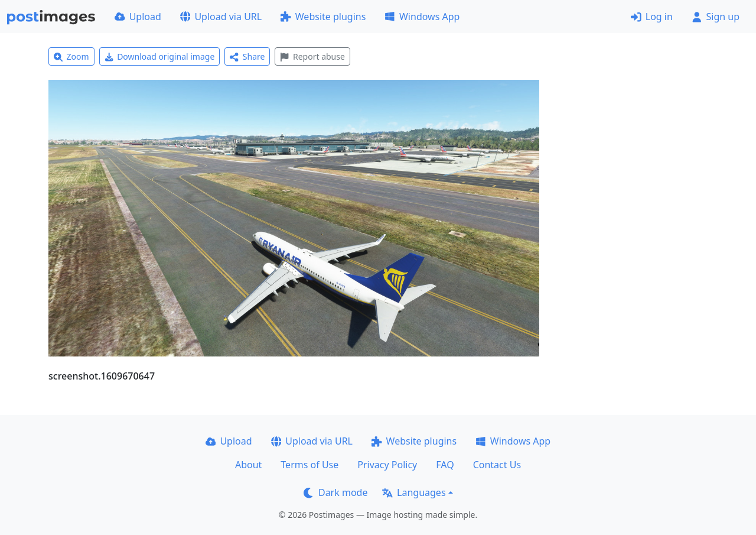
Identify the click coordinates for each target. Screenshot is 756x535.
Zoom (71, 56)
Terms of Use (309, 465)
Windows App (422, 17)
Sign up (716, 17)
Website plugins (323, 17)
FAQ (445, 465)
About (248, 465)
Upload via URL (221, 17)
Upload (138, 17)
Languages (414, 492)
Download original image (160, 56)
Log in (652, 17)
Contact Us (497, 465)
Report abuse (312, 56)
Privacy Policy (387, 465)
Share (247, 56)
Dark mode (335, 492)
